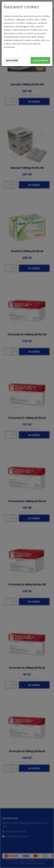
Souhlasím (40, 60)
